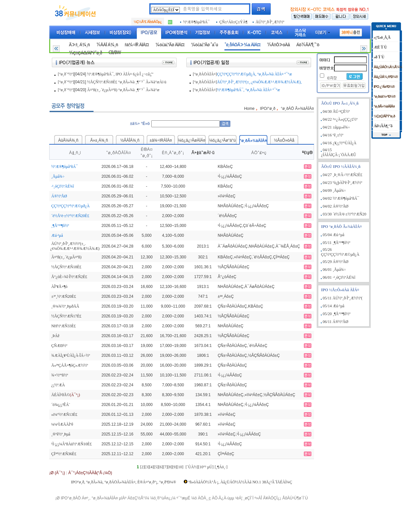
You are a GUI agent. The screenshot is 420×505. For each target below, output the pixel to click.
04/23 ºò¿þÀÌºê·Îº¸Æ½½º (343, 183)
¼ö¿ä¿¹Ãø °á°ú (204, 45)
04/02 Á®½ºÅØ (336, 206)
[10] (180, 467)
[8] (170, 467)
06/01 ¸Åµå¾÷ (335, 270)
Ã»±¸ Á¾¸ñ (79, 45)
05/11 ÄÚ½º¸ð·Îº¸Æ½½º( (343, 298)
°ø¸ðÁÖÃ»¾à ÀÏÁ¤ (242, 45)
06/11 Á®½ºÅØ (336, 322)
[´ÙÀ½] (192, 467)
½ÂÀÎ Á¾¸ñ (107, 45)
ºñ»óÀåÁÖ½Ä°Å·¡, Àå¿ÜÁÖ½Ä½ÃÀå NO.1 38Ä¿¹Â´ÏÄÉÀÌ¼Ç (240, 482)
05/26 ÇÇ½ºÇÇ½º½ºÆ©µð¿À (340, 252)
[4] (152, 467)
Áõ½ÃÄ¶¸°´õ (308, 45)
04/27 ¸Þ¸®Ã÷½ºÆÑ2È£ (343, 175)
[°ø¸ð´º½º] (66, 74)
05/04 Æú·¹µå (334, 235)
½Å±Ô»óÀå (278, 45)
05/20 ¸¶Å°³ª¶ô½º (337, 314)
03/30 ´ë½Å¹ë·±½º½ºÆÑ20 (345, 214)
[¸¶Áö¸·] (221, 467)
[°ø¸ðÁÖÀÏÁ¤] (205, 74)
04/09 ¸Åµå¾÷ (335, 191)
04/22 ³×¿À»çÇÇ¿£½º (340, 119)
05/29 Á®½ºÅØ (336, 262)
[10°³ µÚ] (206, 467)
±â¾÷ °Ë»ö (140, 124)
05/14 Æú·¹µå (334, 306)
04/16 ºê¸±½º (333, 135)
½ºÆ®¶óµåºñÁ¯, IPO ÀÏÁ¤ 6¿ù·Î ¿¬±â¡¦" (120, 74)
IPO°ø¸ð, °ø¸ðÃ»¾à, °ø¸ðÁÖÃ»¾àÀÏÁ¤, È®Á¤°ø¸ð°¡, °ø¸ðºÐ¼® (123, 482)
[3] (147, 467)
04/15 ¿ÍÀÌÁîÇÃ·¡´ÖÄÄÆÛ (338, 152)
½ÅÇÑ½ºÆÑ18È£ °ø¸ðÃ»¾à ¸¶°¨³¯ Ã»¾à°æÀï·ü (127, 82)
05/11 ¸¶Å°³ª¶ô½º (337, 243)
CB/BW (115, 53)
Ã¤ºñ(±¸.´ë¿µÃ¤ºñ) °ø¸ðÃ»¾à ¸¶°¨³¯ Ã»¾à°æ (123, 90)
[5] (156, 467)
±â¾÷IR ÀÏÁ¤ (136, 45)
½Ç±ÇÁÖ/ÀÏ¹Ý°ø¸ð (85, 53)
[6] (161, 467)
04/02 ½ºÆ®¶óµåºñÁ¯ (341, 198)
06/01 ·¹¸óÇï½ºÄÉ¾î (339, 277)
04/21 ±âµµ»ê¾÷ (336, 127)
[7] (165, 467)
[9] (175, 467)
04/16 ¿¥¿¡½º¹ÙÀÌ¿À (340, 143)
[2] (142, 467)
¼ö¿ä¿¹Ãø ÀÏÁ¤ (170, 45)
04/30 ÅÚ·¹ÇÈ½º (336, 111)
